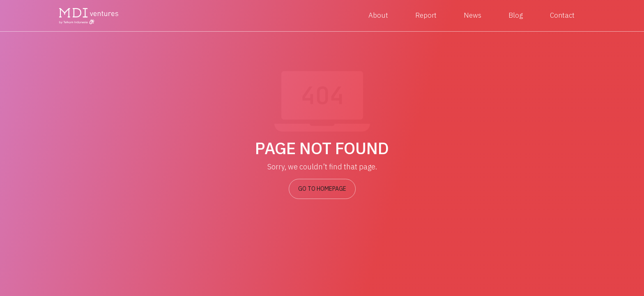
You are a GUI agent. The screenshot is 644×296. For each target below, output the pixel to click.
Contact (562, 15)
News (473, 15)
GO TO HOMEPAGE (322, 189)
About (378, 15)
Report (426, 15)
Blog (516, 15)
